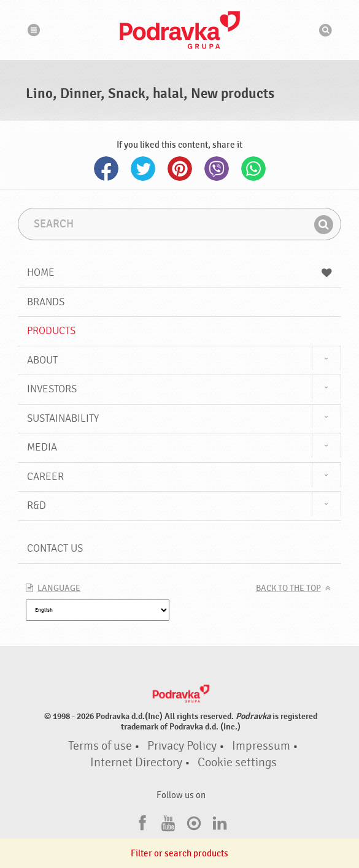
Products (51, 331)
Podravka (180, 30)
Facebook (106, 169)
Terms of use (100, 746)
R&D (37, 505)
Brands (46, 302)
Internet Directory (136, 763)
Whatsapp (253, 169)
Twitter (143, 169)
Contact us (55, 548)
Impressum (261, 746)
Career (45, 477)
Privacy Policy (182, 746)
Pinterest (180, 169)
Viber (217, 169)
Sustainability (63, 418)
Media (42, 447)
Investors (52, 389)
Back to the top (288, 588)
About (42, 360)
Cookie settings (237, 763)
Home (179, 272)
